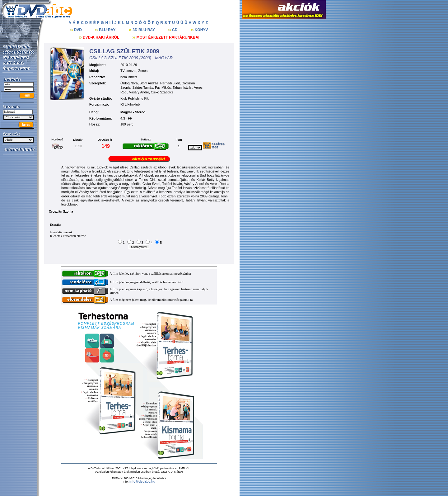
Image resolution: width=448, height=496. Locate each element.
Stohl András (149, 83)
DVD (79, 30)
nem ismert (129, 77)
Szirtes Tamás (143, 87)
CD (175, 30)
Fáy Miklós (163, 87)
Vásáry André (139, 92)
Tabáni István (182, 87)
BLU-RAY (108, 30)
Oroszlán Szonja (61, 212)
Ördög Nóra (129, 83)
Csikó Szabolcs (162, 92)
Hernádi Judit (170, 83)
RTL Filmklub (130, 104)
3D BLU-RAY (144, 30)
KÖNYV (201, 30)
